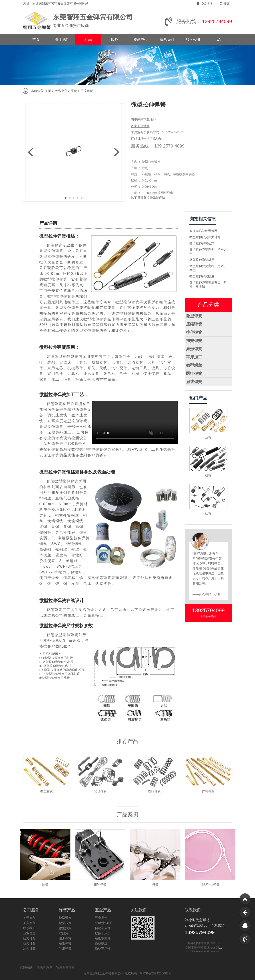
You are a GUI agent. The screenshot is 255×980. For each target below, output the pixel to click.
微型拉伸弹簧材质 (202, 260)
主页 (48, 91)
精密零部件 (103, 938)
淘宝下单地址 (140, 126)
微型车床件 (103, 948)
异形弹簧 (194, 349)
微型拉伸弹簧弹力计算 (205, 237)
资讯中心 (141, 39)
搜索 (225, 4)
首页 (36, 39)
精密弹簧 (65, 943)
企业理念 (29, 933)
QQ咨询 (205, 4)
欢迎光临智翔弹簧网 (203, 231)
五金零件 (101, 918)
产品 (88, 39)
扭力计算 (29, 938)
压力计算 (29, 948)
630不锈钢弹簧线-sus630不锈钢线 (210, 948)
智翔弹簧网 (45, 967)
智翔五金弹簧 (65, 967)
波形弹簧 (65, 938)
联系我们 (167, 39)
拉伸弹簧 (194, 332)
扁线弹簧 (194, 382)
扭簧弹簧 (194, 341)
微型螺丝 (194, 365)
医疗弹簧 (194, 373)
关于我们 (62, 39)
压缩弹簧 (194, 324)
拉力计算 (29, 943)
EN (219, 39)
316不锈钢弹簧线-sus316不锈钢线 (210, 944)
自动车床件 (103, 928)
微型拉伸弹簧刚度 (202, 276)
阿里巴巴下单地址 (143, 120)
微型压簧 (65, 923)
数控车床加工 (104, 933)
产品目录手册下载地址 (147, 138)
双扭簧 (64, 933)
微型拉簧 (65, 928)
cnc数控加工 (104, 923)
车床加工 (194, 357)
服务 (114, 39)
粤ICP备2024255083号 (156, 973)
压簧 (74, 91)
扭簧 (208, 513)
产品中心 (61, 91)
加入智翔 (193, 39)
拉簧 (208, 475)
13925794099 (217, 21)
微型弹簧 (194, 316)
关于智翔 (29, 918)
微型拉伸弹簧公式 (202, 243)
